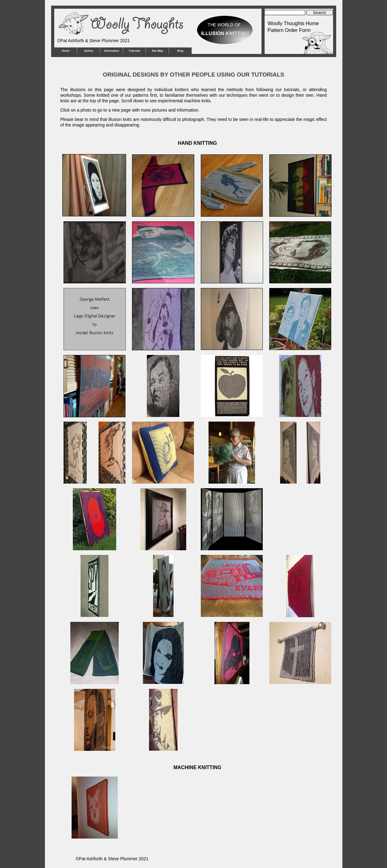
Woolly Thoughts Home (293, 23)
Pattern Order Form (289, 30)
